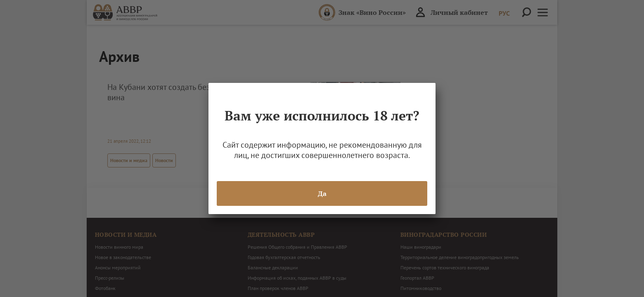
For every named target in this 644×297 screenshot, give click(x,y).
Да (322, 193)
